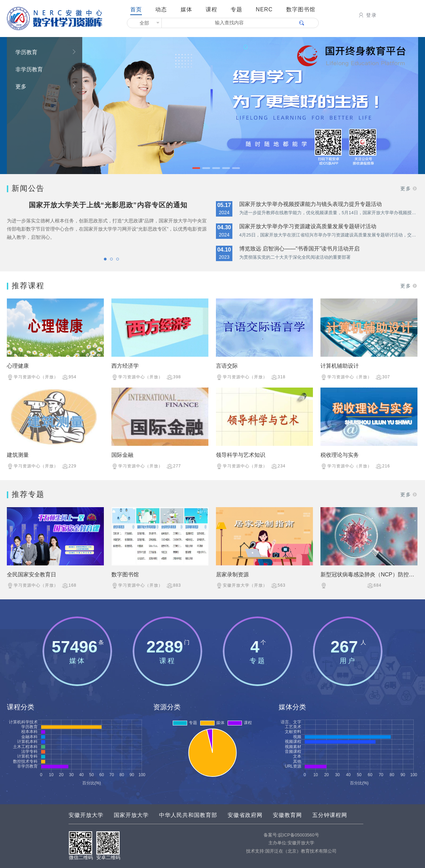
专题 (236, 9)
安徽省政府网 (245, 815)
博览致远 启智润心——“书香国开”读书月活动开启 (299, 249)
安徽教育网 (287, 815)
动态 (161, 9)
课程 (211, 9)
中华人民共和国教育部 (188, 815)
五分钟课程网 (330, 815)
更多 (46, 86)
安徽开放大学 (86, 815)
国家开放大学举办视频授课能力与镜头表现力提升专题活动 (311, 204)
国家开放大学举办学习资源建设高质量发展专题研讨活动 (308, 226)
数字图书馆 (301, 9)
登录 (367, 15)
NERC (264, 9)
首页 (136, 9)
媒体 (186, 9)
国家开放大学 (131, 815)
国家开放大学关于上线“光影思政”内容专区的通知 (108, 205)
